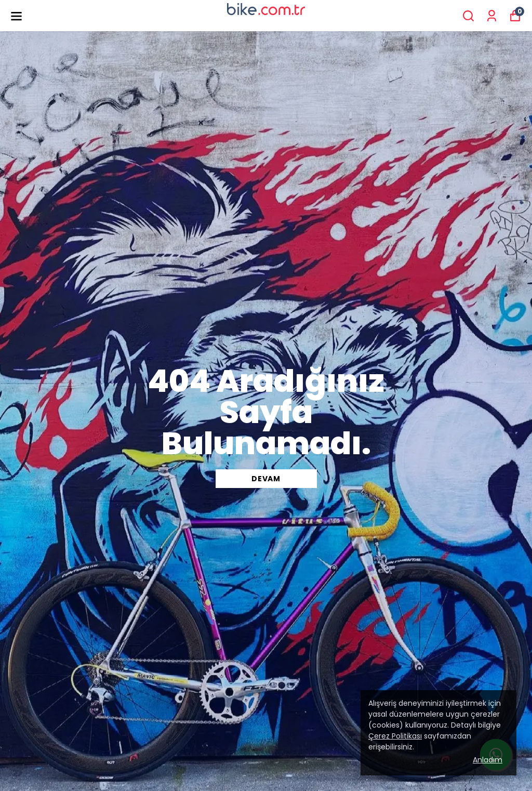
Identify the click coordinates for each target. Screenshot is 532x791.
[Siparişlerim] (492, 16)
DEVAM (266, 479)
